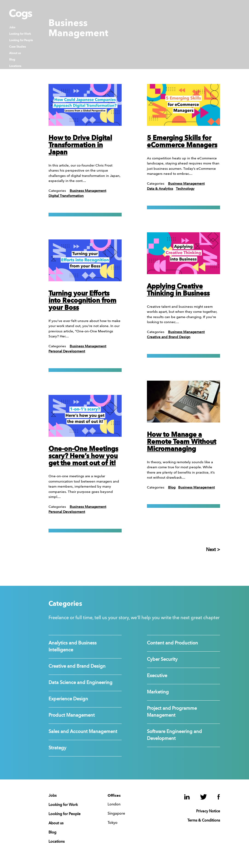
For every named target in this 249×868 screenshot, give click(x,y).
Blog (12, 60)
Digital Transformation (66, 196)
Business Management (88, 191)
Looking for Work (20, 34)
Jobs (12, 28)
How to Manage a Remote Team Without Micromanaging (182, 442)
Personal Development (67, 352)
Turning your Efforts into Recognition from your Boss (82, 301)
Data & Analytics (160, 189)
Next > (213, 550)
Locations (15, 66)
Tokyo (113, 823)
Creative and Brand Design (169, 337)
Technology (185, 189)
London (114, 805)
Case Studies (17, 47)
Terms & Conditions (204, 821)
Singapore (116, 814)
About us (15, 53)
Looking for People (21, 40)
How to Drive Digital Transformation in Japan (80, 146)
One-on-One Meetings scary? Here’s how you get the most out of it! (83, 457)
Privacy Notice (208, 811)
